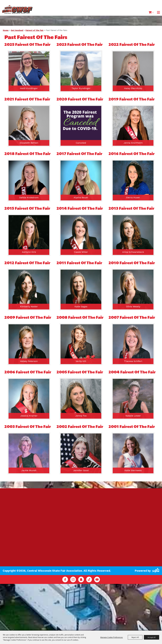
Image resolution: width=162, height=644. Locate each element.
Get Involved (17, 31)
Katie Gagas (81, 307)
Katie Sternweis (133, 471)
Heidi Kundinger (29, 89)
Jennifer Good (81, 471)
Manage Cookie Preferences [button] (112, 637)
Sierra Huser (133, 198)
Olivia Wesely (133, 307)
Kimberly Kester (29, 307)
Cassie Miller (81, 252)
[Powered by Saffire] (156, 570)
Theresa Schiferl (133, 361)
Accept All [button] (152, 637)
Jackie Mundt (29, 471)
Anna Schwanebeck (133, 252)
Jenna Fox (81, 416)
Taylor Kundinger (81, 89)
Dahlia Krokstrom (29, 198)
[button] (158, 13)
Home (6, 31)
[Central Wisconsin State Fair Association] (19, 9)
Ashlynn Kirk (29, 252)
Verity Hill (81, 361)
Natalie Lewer (133, 416)
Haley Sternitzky (133, 89)
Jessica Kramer (29, 416)
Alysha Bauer (81, 198)
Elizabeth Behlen (29, 143)
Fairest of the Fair (34, 31)
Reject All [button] (135, 637)
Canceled (81, 143)
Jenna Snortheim (133, 143)
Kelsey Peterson (29, 361)
